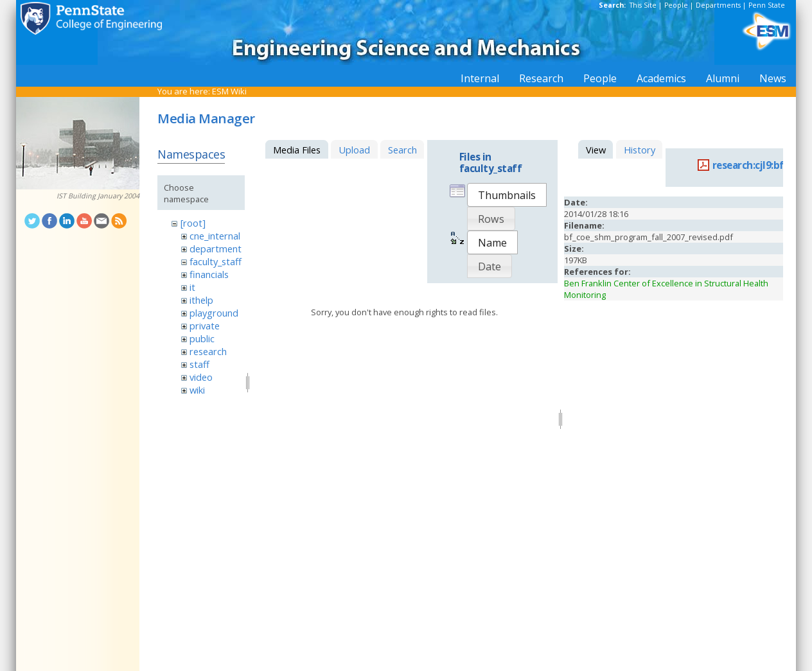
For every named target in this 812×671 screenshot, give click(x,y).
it (192, 287)
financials (209, 274)
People (676, 5)
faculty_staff (216, 261)
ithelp (201, 300)
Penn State (767, 5)
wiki (197, 390)
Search (402, 150)
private (205, 326)
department (216, 248)
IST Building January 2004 (98, 196)
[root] (193, 223)
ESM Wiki (229, 91)
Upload (354, 150)
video (201, 377)
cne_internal (215, 236)
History (640, 150)
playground (214, 313)
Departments (718, 5)
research (208, 351)
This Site (643, 5)
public (202, 338)
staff (199, 364)
